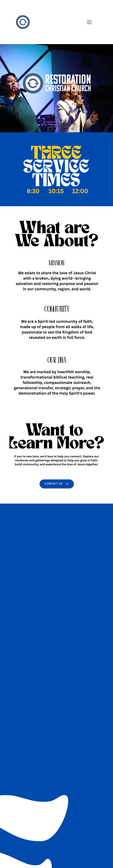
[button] (89, 22)
